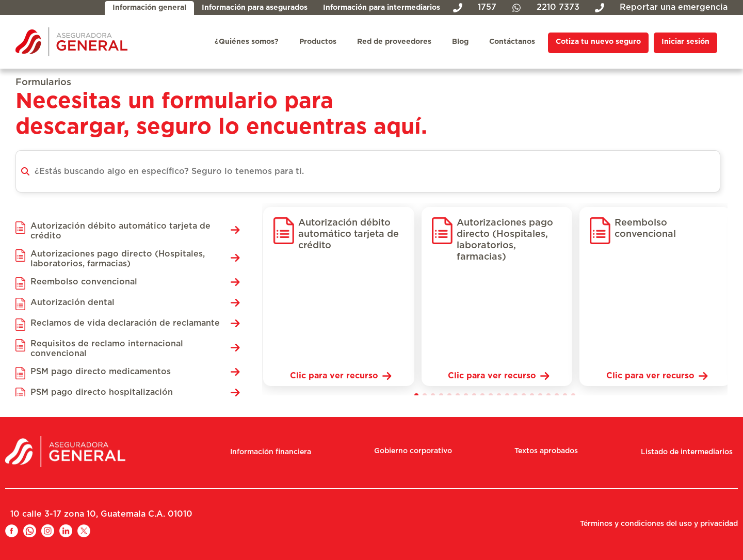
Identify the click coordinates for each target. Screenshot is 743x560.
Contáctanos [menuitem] (512, 42)
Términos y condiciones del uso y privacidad (659, 524)
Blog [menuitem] (460, 42)
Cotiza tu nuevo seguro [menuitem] (598, 42)
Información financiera (271, 452)
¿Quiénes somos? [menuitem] (247, 42)
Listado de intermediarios (687, 452)
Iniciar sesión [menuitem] (685, 42)
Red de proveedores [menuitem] (394, 42)
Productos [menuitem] (318, 42)
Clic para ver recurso (334, 376)
